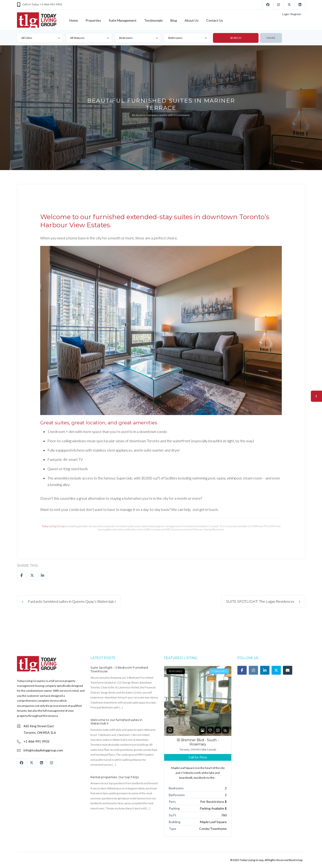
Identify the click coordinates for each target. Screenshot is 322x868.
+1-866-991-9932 (37, 741)
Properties (93, 20)
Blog (174, 20)
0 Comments (182, 115)
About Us (192, 20)
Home (74, 20)
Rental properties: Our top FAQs (115, 777)
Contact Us (215, 20)
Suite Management (123, 20)
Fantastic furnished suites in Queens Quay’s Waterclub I (69, 601)
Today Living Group (53, 526)
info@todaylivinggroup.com (43, 750)
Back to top (296, 860)
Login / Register (292, 14)
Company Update (157, 115)
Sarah (139, 115)
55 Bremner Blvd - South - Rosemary (198, 742)
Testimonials (153, 20)
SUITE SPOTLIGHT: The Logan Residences (263, 601)
